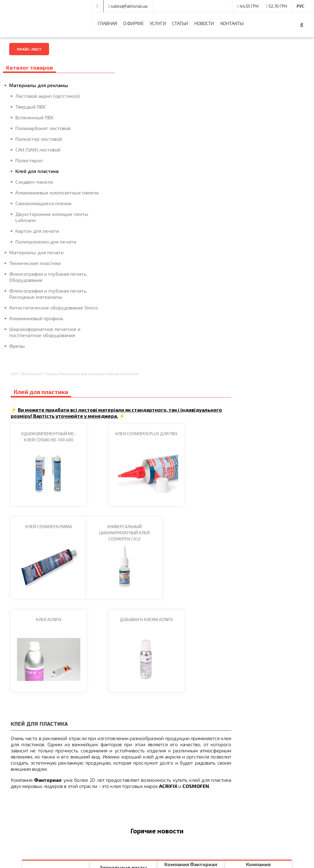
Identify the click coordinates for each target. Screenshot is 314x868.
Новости (204, 23)
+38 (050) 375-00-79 (123, 6)
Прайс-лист (29, 49)
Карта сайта (172, 790)
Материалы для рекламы (39, 85)
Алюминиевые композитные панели (48, 196)
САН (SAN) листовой (38, 150)
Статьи (180, 23)
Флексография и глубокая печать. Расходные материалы (45, 300)
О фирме (133, 23)
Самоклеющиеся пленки (43, 209)
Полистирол (29, 160)
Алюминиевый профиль (36, 330)
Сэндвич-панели (34, 182)
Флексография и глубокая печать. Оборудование (39, 283)
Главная (107, 23)
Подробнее (43, 521)
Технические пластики (35, 269)
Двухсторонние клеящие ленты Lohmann (44, 223)
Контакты (232, 23)
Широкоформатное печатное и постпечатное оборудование (45, 344)
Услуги (158, 23)
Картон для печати (37, 237)
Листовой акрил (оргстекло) (48, 96)
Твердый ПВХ (31, 107)
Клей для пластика (37, 171)
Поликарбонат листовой (43, 128)
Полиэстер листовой (39, 139)
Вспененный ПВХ (34, 117)
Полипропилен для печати (46, 248)
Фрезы (17, 358)
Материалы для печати (36, 258)
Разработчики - (263, 854)
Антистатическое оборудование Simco (46, 317)
